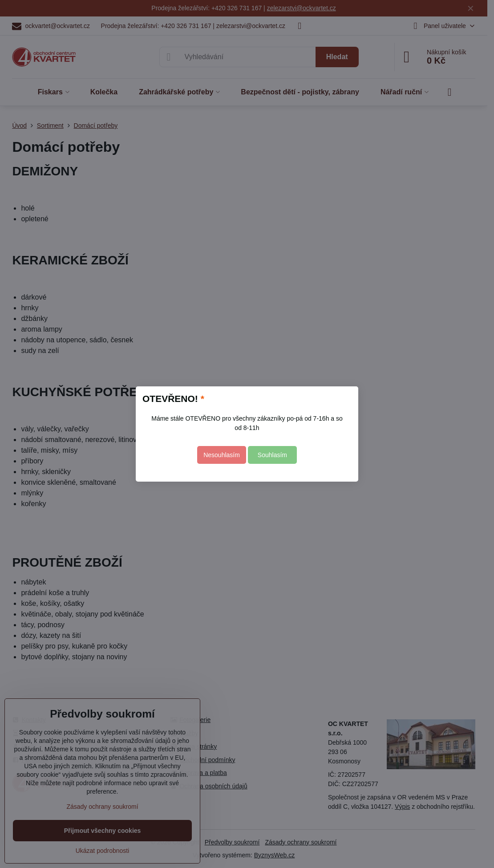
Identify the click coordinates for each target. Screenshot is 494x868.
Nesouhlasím (222, 455)
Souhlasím (272, 455)
